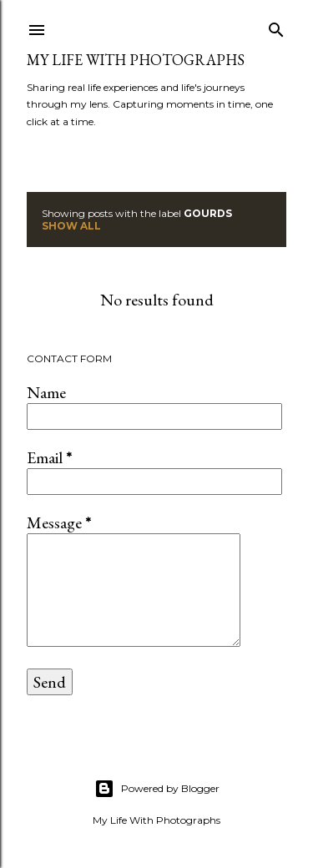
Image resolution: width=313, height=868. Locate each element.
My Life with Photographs (136, 60)
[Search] (276, 26)
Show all (71, 226)
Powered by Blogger (157, 789)
